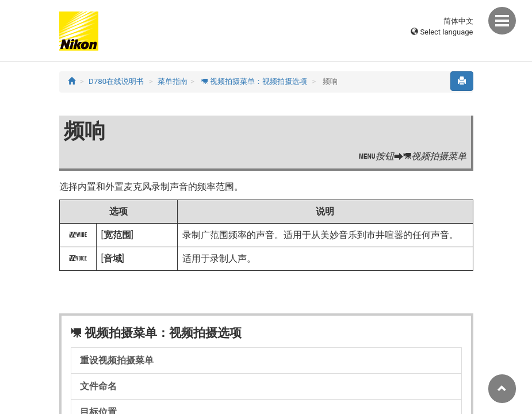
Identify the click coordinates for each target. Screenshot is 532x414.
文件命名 (98, 386)
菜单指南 (173, 81)
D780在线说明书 (116, 81)
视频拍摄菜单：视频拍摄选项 (254, 81)
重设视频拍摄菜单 (117, 360)
